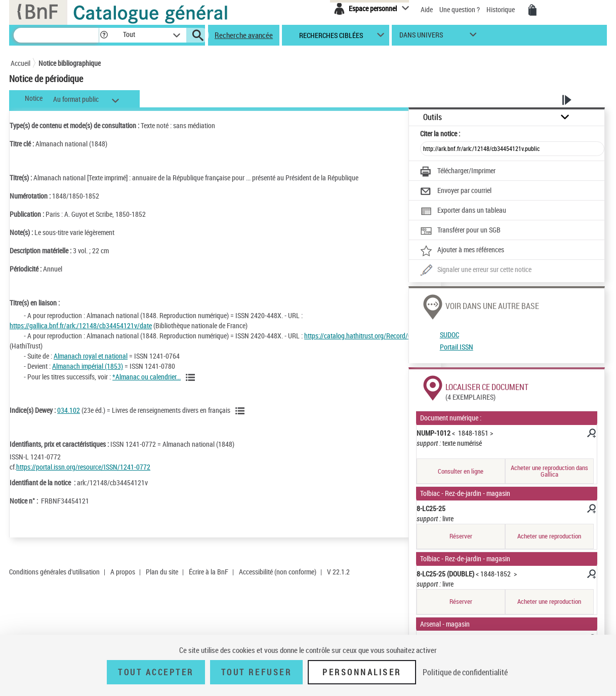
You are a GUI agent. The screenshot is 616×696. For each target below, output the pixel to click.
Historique (501, 9)
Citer (440, 133)
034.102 (69, 410)
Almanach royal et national (91, 356)
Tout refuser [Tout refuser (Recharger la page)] (256, 672)
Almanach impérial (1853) (88, 366)
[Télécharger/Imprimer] (458, 172)
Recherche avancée (244, 35)
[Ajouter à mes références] (462, 251)
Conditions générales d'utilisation (54, 572)
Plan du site (162, 572)
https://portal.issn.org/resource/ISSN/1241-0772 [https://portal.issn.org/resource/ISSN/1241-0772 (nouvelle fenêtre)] (83, 467)
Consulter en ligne (461, 471)
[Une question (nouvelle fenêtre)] (476, 270)
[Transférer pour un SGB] (460, 231)
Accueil (20, 63)
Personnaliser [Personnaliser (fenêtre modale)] (362, 672)
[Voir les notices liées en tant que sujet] (241, 411)
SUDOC (449, 335)
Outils (433, 117)
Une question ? (460, 9)
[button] (104, 35)
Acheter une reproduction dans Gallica (549, 471)
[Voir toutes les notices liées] (192, 377)
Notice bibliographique (70, 63)
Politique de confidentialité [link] (465, 672)
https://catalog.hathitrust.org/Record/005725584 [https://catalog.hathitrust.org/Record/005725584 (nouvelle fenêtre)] (372, 336)
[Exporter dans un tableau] (463, 211)
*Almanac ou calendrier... (147, 377)
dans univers (421, 37)
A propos (123, 572)
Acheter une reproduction (549, 536)
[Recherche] (56, 35)
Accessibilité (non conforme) (278, 572)
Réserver (461, 536)
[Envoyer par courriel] (456, 191)
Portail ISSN (457, 347)
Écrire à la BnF (209, 572)
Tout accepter (156, 672)
